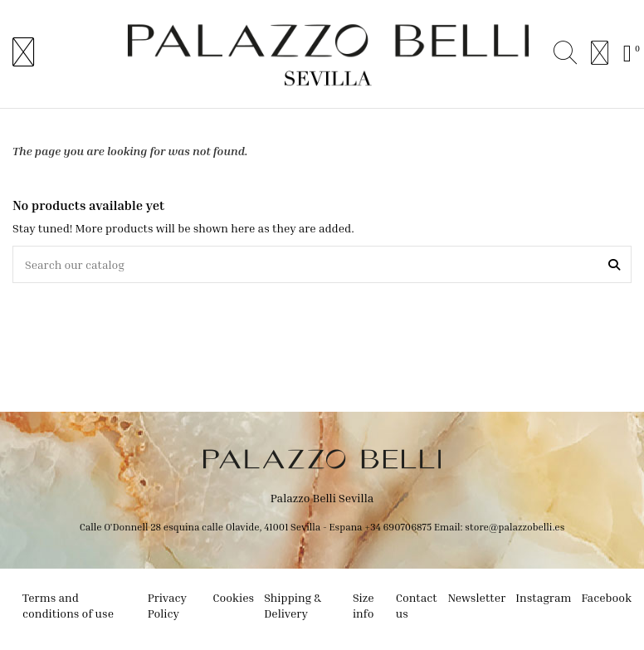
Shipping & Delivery (293, 606)
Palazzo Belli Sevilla (322, 498)
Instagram (543, 597)
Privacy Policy (167, 606)
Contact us (417, 606)
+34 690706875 (398, 527)
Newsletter (476, 597)
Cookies (233, 597)
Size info (363, 606)
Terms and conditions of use (68, 606)
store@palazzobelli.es (515, 527)
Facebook (606, 597)
